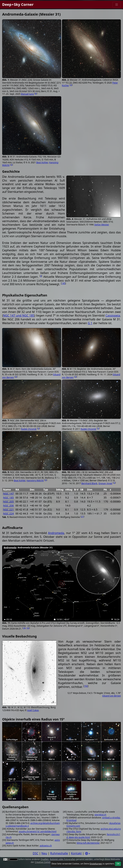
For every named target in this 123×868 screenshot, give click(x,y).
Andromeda (56, 533)
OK (118, 864)
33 (71, 85)
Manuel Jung (27, 94)
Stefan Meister (102, 225)
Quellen (45, 859)
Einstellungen (96, 864)
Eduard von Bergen (112, 696)
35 (11, 165)
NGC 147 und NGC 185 (19, 315)
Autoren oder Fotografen (62, 859)
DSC (36, 853)
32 (39, 428)
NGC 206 (8, 505)
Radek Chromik (29, 429)
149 (24, 628)
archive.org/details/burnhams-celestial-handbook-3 (33, 825)
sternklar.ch (100, 815)
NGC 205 (8, 502)
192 (86, 686)
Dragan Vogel (105, 483)
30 (16, 377)
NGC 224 (8, 513)
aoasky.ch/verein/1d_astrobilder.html (38, 831)
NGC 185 (8, 498)
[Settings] (88, 854)
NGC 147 (8, 494)
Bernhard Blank (89, 483)
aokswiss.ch (46, 846)
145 (63, 283)
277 (82, 517)
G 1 (90, 323)
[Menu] (117, 5)
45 (36, 93)
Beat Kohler (42, 162)
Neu (44, 853)
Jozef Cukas (33, 710)
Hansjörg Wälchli (35, 480)
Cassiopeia (113, 315)
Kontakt (76, 853)
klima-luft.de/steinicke (88, 843)
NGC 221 (8, 509)
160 (28, 628)
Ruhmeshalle (59, 853)
